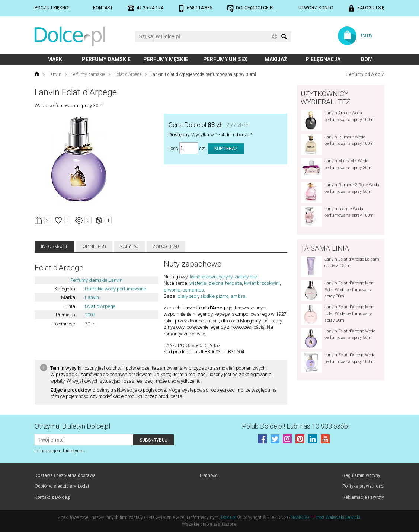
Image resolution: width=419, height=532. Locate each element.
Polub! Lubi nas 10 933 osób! (296, 426)
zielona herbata (225, 283)
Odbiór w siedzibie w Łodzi (62, 486)
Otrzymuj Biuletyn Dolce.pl (72, 426)
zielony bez (246, 277)
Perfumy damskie (106, 59)
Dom (367, 59)
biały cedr (188, 296)
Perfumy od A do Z (365, 74)
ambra (238, 296)
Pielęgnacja (323, 59)
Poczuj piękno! (52, 8)
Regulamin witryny (361, 475)
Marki (55, 59)
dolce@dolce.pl (255, 8)
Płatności (209, 475)
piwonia (172, 290)
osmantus (193, 290)
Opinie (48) (94, 246)
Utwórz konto (316, 8)
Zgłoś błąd (166, 246)
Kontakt (103, 8)
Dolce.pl (229, 517)
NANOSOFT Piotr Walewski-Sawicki (325, 517)
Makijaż (276, 59)
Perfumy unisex (225, 59)
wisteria (198, 283)
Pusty (367, 35)
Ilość (173, 148)
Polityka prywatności (363, 486)
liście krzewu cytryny (211, 277)
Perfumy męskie (166, 59)
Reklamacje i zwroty (363, 497)
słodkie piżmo (214, 296)
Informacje (55, 246)
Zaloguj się (371, 8)
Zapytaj (129, 246)
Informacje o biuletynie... (61, 451)
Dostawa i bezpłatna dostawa (65, 475)
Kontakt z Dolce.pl (53, 497)
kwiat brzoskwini (262, 283)
